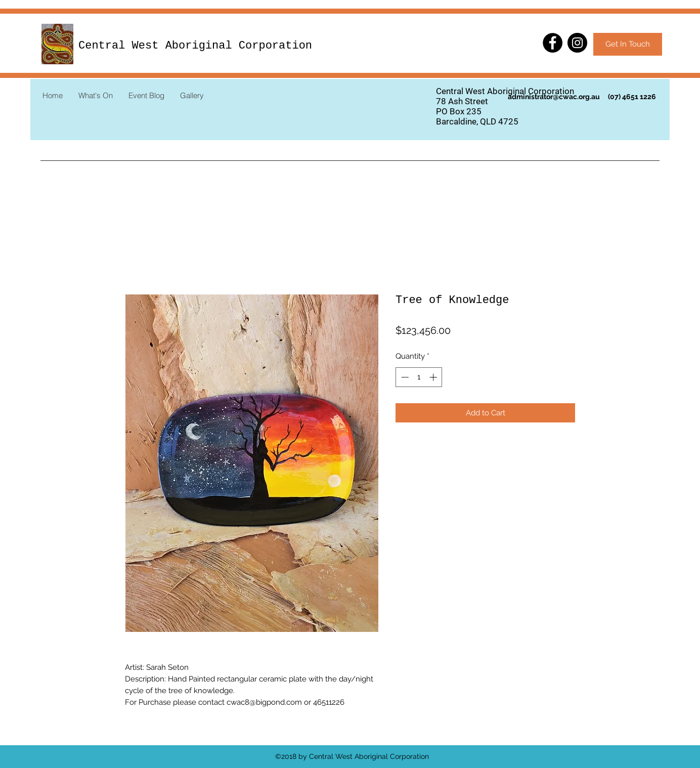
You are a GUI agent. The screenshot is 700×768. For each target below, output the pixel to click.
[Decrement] (404, 377)
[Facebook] (553, 43)
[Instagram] (577, 43)
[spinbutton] (419, 377)
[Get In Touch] (628, 44)
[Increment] (434, 377)
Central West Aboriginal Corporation (195, 46)
